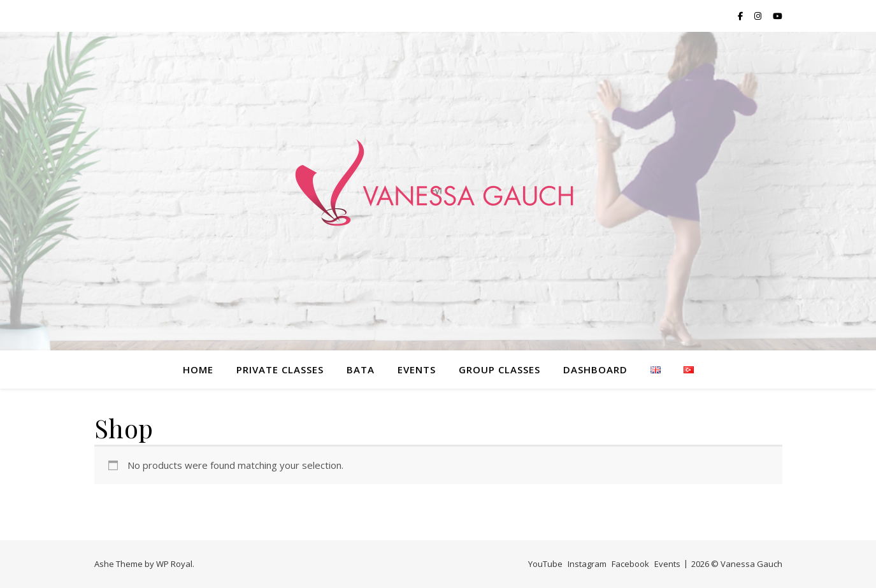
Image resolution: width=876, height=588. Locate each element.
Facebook (630, 564)
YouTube (545, 564)
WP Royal (174, 564)
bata (361, 369)
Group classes (499, 369)
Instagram (587, 564)
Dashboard (595, 369)
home (198, 369)
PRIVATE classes (280, 369)
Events (417, 369)
